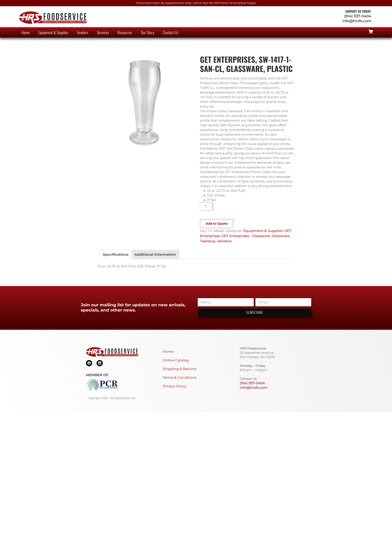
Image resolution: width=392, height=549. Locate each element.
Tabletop (208, 241)
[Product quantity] (206, 206)
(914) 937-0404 (358, 16)
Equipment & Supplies (53, 32)
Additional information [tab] (155, 254)
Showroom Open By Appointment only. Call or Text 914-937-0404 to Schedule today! (196, 3)
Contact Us (171, 32)
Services (103, 32)
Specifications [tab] (116, 254)
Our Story (148, 32)
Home (26, 32)
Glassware (281, 236)
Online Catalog (176, 360)
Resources (125, 32)
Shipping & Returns (180, 369)
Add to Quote (217, 224)
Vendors (83, 32)
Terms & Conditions (180, 378)
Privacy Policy (175, 386)
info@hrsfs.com (357, 21)
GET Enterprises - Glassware (246, 236)
